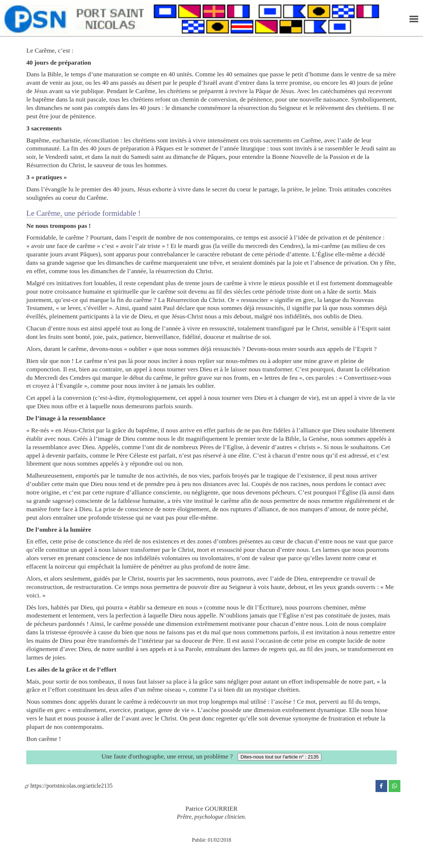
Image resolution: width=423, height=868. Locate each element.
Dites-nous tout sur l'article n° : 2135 (279, 757)
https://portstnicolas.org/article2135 (68, 786)
